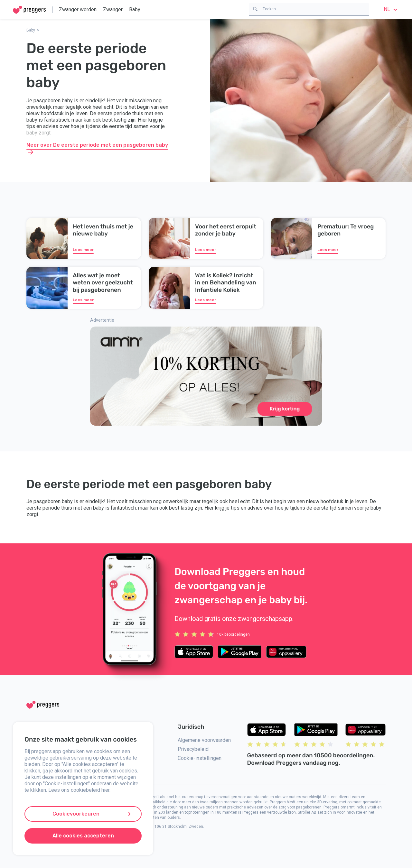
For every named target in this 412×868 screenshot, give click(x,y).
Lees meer (83, 250)
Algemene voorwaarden (204, 740)
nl (391, 9)
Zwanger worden (78, 9)
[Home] (29, 10)
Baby (135, 9)
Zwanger (113, 9)
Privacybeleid (193, 749)
